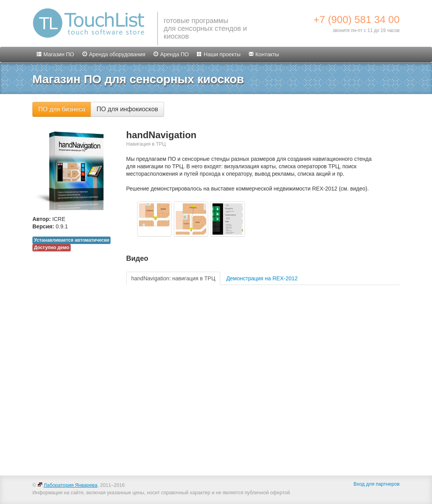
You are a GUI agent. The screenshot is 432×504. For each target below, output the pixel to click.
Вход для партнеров (377, 484)
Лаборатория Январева (67, 485)
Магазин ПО (55, 54)
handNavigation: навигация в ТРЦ (173, 278)
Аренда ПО (171, 54)
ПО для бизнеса (62, 109)
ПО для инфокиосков (127, 109)
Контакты (264, 54)
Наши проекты (218, 54)
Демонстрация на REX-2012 (262, 278)
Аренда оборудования (114, 54)
